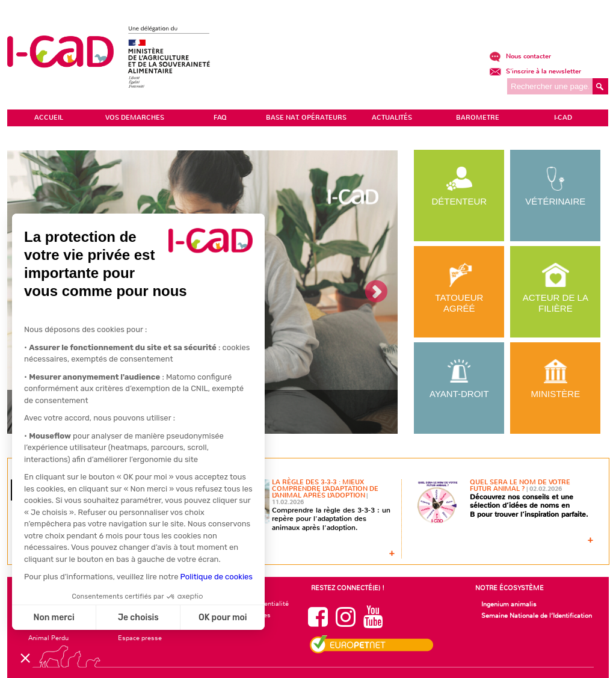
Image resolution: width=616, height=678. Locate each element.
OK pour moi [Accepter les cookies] (223, 618)
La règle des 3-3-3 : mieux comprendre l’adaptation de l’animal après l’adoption (325, 489)
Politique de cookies (217, 577)
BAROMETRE (478, 118)
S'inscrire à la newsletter (535, 71)
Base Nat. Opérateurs (306, 118)
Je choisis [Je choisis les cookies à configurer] (138, 618)
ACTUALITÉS (392, 118)
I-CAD (563, 118)
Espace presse (140, 638)
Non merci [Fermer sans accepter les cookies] (54, 618)
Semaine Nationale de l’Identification (537, 615)
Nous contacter (520, 56)
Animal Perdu (48, 638)
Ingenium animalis (509, 604)
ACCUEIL (49, 118)
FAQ (220, 118)
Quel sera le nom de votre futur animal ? (520, 485)
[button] (25, 658)
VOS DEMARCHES (135, 118)
